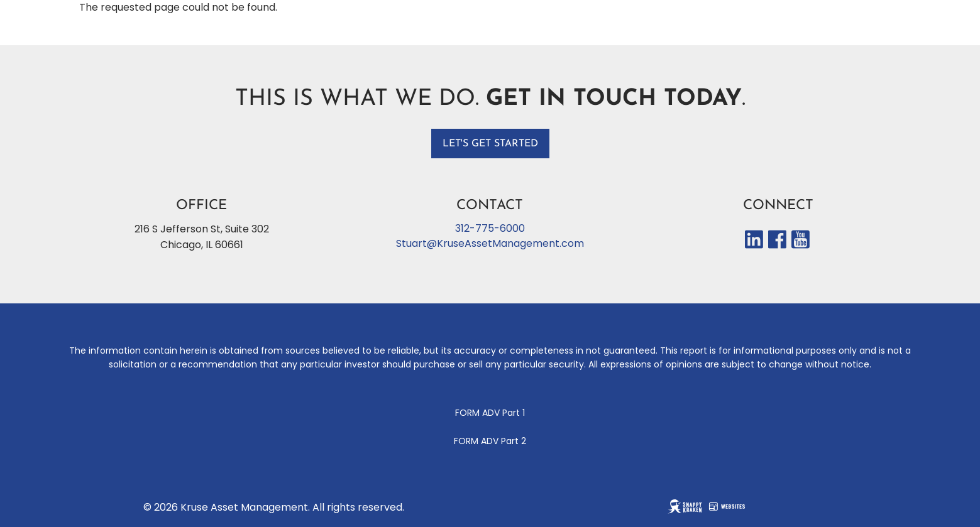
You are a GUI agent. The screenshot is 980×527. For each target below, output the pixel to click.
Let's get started (490, 144)
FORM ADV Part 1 (490, 413)
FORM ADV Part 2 (490, 441)
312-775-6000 (490, 228)
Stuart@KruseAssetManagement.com (490, 243)
